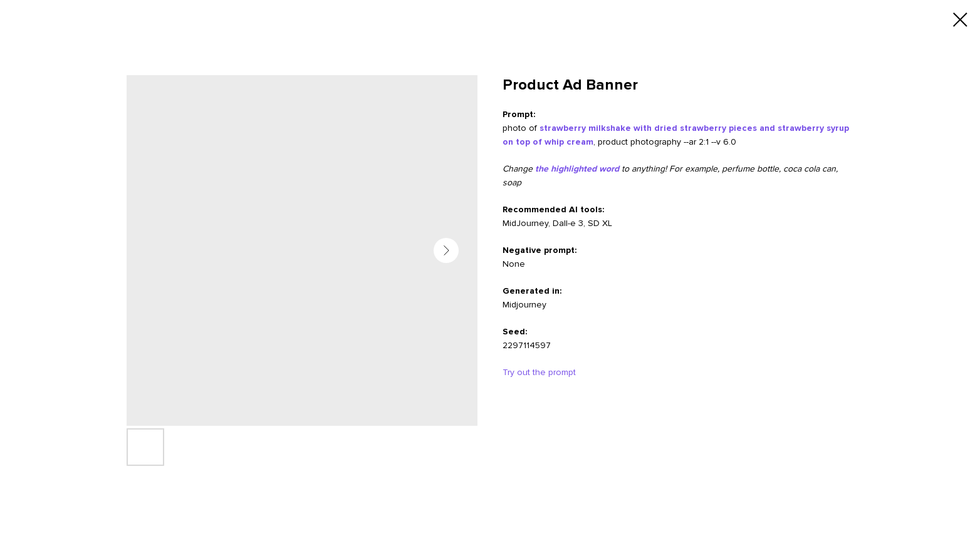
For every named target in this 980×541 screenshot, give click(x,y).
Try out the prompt (539, 372)
